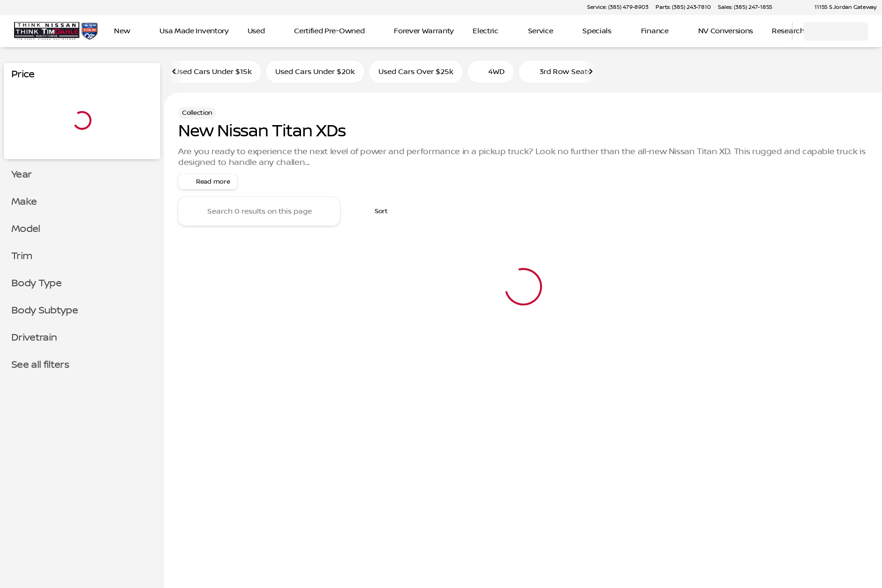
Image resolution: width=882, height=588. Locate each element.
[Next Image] (591, 72)
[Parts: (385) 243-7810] (683, 7)
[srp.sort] (376, 211)
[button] (793, 7)
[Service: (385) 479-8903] (618, 7)
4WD (491, 72)
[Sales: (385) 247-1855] (745, 7)
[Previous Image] (174, 72)
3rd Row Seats (560, 72)
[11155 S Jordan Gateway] (841, 7)
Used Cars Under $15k (213, 72)
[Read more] (208, 182)
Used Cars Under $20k (315, 72)
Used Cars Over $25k (416, 72)
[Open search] (773, 31)
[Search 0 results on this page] (259, 211)
